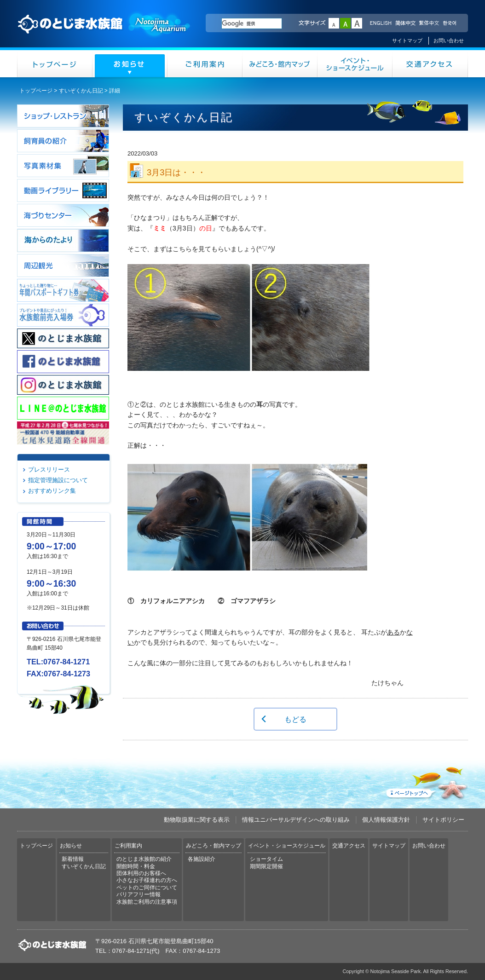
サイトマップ (407, 40)
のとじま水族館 (104, 33)
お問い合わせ (449, 40)
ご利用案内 (205, 64)
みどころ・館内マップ (280, 64)
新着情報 (73, 859)
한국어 (450, 23)
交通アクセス (430, 64)
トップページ (55, 64)
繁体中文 (429, 23)
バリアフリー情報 (139, 894)
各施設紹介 (202, 859)
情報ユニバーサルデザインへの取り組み (296, 820)
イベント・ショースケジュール (355, 64)
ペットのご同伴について (147, 888)
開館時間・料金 (136, 866)
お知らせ (130, 64)
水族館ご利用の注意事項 (147, 902)
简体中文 (405, 23)
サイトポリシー (443, 820)
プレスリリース (49, 470)
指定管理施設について (58, 480)
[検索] (252, 23)
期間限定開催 (266, 866)
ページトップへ (426, 781)
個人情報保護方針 (386, 820)
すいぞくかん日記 (81, 91)
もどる (295, 719)
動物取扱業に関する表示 (197, 820)
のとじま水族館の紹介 (144, 859)
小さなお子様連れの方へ (147, 880)
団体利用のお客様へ (141, 873)
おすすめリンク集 (52, 491)
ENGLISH (381, 23)
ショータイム (266, 859)
